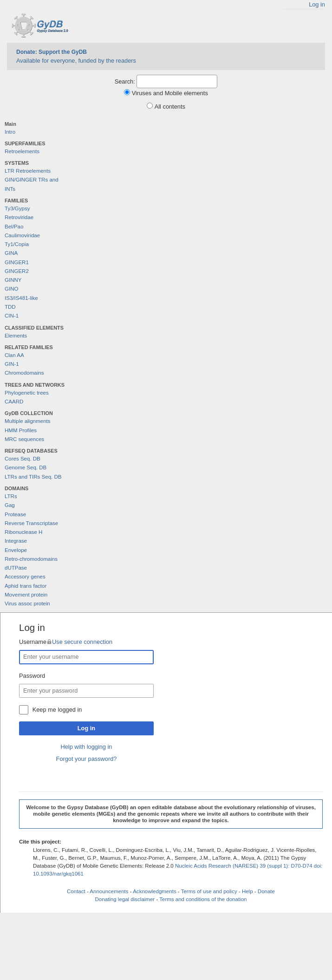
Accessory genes (25, 577)
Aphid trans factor (26, 586)
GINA (11, 253)
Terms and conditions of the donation (203, 899)
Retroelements (22, 151)
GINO (11, 289)
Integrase (16, 541)
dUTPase (16, 568)
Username (66, 642)
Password (32, 676)
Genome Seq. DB (26, 467)
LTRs (11, 496)
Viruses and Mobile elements (170, 93)
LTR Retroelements (28, 171)
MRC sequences (24, 439)
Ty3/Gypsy (17, 208)
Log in (317, 4)
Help (247, 891)
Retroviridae (19, 217)
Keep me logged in (57, 710)
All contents (170, 107)
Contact (76, 891)
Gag (10, 505)
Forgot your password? (87, 759)
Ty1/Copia (17, 244)
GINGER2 (17, 271)
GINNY (13, 280)
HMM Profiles (21, 430)
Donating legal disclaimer (125, 899)
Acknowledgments (154, 891)
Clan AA (14, 355)
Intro (10, 132)
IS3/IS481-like (21, 298)
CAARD (14, 402)
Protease (15, 514)
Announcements (109, 891)
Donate (266, 891)
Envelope (16, 550)
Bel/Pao (14, 227)
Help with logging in (87, 747)
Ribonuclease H (23, 532)
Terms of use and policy (209, 891)
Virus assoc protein (27, 604)
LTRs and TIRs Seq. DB (33, 477)
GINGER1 (17, 262)
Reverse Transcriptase (31, 523)
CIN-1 (12, 316)
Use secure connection (82, 642)
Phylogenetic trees (27, 393)
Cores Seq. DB (23, 459)
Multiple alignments (28, 421)
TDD (10, 307)
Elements (16, 336)
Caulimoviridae (22, 235)
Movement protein (26, 595)
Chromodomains (24, 373)
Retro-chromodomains (31, 559)
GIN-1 (12, 364)
